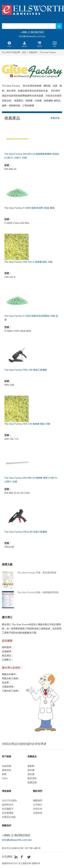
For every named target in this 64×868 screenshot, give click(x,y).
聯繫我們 (38, 801)
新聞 (4, 774)
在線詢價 (7, 766)
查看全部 (55, 118)
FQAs (5, 778)
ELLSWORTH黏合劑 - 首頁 (14, 52)
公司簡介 (38, 805)
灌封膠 (31, 774)
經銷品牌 (33, 52)
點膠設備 (32, 783)
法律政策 (38, 813)
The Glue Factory (48, 52)
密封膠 (31, 770)
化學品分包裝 (9, 817)
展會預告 (7, 770)
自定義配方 (8, 809)
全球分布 (38, 809)
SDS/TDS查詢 (9, 801)
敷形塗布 (32, 778)
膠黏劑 (31, 766)
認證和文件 (8, 805)
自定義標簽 (8, 813)
